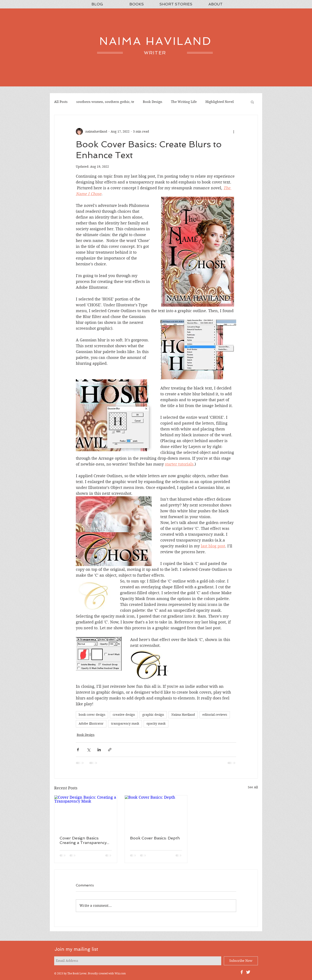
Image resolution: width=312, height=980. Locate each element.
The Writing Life (184, 102)
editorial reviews (215, 715)
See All (253, 787)
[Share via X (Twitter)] (89, 750)
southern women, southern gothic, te (105, 102)
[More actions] (234, 131)
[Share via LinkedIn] (99, 750)
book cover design (92, 715)
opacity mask (156, 724)
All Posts (61, 102)
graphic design (153, 715)
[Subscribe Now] (241, 961)
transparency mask (125, 724)
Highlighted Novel (220, 102)
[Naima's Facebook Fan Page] (242, 972)
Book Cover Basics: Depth (155, 838)
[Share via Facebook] (78, 750)
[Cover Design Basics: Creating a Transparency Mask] (86, 813)
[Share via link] (110, 750)
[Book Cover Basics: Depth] (156, 813)
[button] (252, 102)
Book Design (153, 102)
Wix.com (120, 973)
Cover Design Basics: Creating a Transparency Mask (83, 840)
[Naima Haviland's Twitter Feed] (248, 972)
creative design (124, 715)
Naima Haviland (183, 715)
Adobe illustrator (91, 724)
